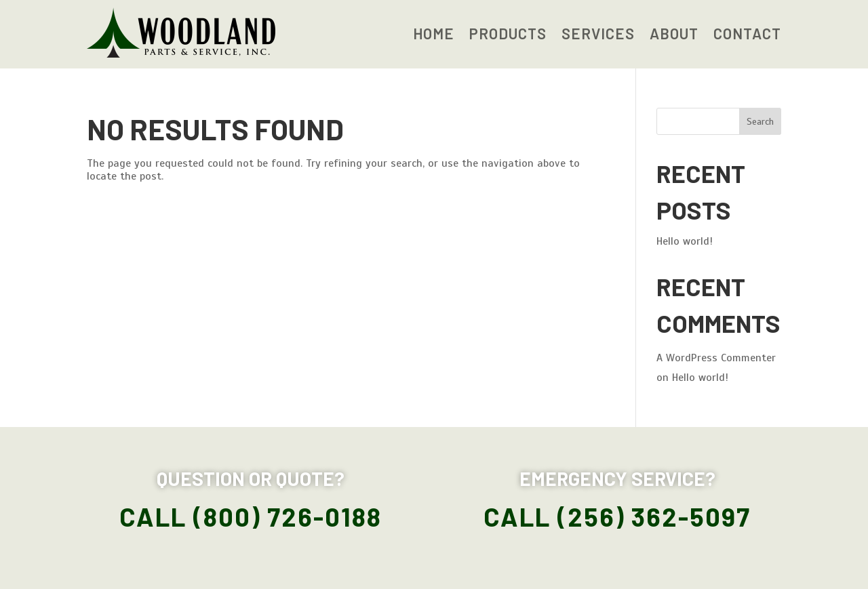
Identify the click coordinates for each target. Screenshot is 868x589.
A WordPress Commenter (716, 358)
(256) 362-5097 (654, 516)
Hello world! (685, 241)
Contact (747, 35)
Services (598, 35)
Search (760, 122)
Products (508, 35)
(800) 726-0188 (288, 516)
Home (434, 35)
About (674, 35)
